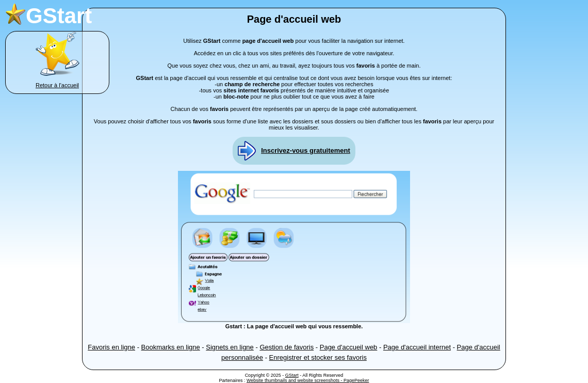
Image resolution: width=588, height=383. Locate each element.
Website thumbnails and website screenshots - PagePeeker (308, 380)
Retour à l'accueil (57, 85)
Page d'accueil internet (417, 347)
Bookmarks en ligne (171, 347)
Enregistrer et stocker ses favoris (318, 357)
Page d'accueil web (349, 347)
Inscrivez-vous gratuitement (306, 150)
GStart (292, 375)
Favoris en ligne (111, 347)
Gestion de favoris (287, 347)
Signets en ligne (230, 347)
